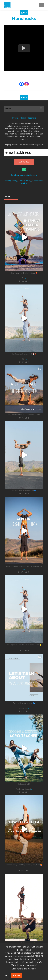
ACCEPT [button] (16, 975)
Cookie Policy (25, 181)
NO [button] (7, 975)
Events (15, 118)
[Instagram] (27, 84)
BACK (24, 13)
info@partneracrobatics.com (24, 175)
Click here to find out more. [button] (24, 969)
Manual (23, 118)
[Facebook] (22, 84)
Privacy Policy (11, 181)
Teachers (32, 118)
